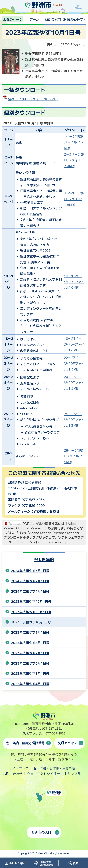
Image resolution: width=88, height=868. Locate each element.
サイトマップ (19, 768)
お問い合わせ (13, 774)
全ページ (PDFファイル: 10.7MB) (33, 99)
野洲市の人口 (41, 832)
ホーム (34, 19)
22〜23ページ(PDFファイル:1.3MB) (74, 363)
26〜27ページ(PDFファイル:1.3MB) (74, 420)
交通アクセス (67, 743)
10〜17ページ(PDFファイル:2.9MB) (74, 282)
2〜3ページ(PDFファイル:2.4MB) (74, 160)
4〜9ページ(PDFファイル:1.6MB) (74, 199)
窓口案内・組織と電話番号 (25, 743)
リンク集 (74, 774)
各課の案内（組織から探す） (66, 19)
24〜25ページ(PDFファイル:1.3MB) (74, 382)
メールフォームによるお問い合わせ (34, 511)
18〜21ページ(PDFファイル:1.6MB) (74, 344)
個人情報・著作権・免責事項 (54, 768)
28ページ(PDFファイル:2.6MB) (74, 456)
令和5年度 (44, 559)
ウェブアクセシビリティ (45, 774)
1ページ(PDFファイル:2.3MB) (74, 142)
